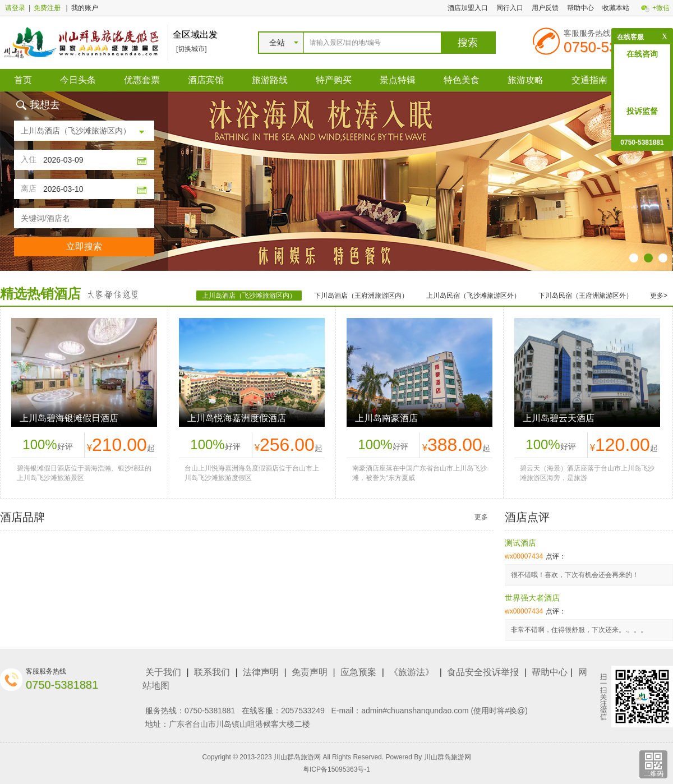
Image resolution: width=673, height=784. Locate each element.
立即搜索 (84, 246)
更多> (659, 296)
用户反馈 (545, 8)
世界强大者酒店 (532, 598)
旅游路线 (270, 80)
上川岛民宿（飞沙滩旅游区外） (473, 296)
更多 (481, 517)
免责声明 (310, 672)
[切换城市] (192, 49)
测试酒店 (520, 543)
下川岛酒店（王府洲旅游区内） (361, 296)
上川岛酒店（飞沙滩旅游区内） (249, 296)
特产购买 (334, 80)
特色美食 (462, 80)
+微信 (661, 8)
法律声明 (261, 672)
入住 (29, 159)
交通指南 (589, 80)
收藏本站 (616, 8)
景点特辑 (398, 80)
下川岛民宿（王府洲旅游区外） (586, 296)
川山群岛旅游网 (448, 757)
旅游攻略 (526, 80)
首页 (23, 80)
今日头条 (78, 80)
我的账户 (85, 8)
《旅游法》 (412, 672)
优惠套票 (142, 80)
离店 (29, 188)
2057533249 (303, 711)
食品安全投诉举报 (483, 672)
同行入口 (510, 8)
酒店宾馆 (206, 80)
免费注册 (47, 8)
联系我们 (212, 672)
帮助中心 (580, 8)
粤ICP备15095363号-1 (336, 769)
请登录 (15, 8)
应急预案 (358, 672)
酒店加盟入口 (468, 8)
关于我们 (163, 672)
